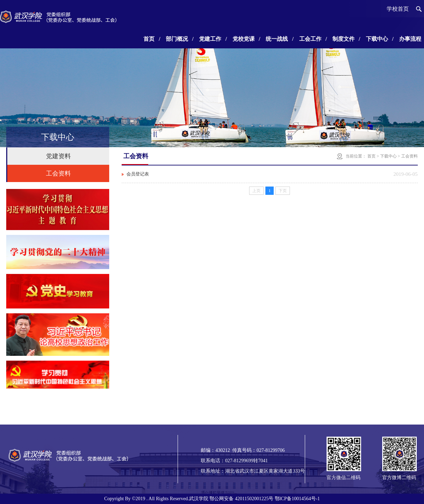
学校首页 (398, 9)
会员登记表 (138, 174)
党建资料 (58, 156)
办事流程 (410, 39)
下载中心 (380, 39)
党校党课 (246, 39)
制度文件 (346, 39)
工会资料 (58, 173)
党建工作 (213, 39)
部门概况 (180, 39)
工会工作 (313, 39)
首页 (152, 39)
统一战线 (280, 39)
